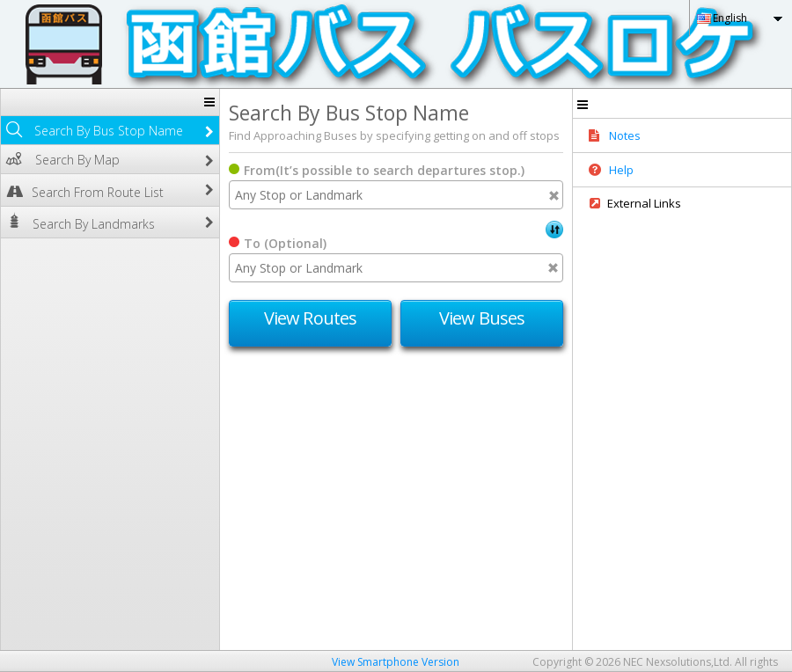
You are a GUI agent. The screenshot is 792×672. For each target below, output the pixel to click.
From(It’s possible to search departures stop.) (384, 170)
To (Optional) (285, 243)
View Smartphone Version (396, 662)
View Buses (482, 318)
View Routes (310, 318)
